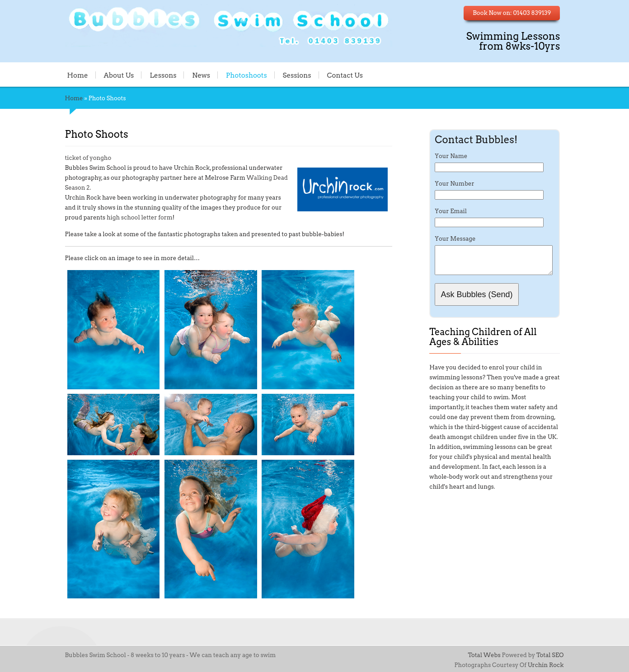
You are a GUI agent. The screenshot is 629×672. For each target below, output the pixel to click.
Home (78, 75)
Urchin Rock (546, 665)
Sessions (297, 75)
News (201, 75)
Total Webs (484, 655)
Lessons (163, 75)
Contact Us (345, 75)
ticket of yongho (88, 158)
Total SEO (550, 655)
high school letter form (140, 217)
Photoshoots (246, 75)
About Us (119, 75)
